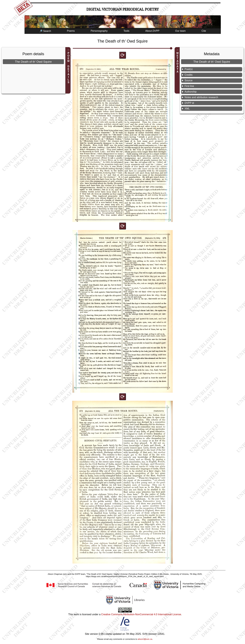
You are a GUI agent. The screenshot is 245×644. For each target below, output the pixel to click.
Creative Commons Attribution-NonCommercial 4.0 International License (141, 614)
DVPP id (189, 103)
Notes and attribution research (201, 97)
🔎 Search (45, 31)
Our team (180, 31)
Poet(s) (189, 69)
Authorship (191, 92)
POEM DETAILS (69, 68)
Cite (204, 31)
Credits (189, 75)
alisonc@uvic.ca (145, 639)
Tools (126, 31)
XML (187, 109)
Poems (71, 31)
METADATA (178, 62)
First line (189, 86)
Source (189, 80)
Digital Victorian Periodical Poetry (123, 9)
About (152, 31)
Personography (99, 31)
